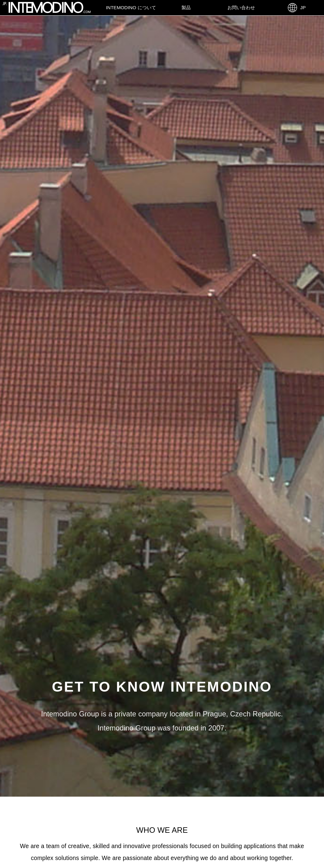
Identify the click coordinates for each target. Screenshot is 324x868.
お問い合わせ (241, 8)
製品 (186, 8)
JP (297, 8)
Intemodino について (131, 8)
